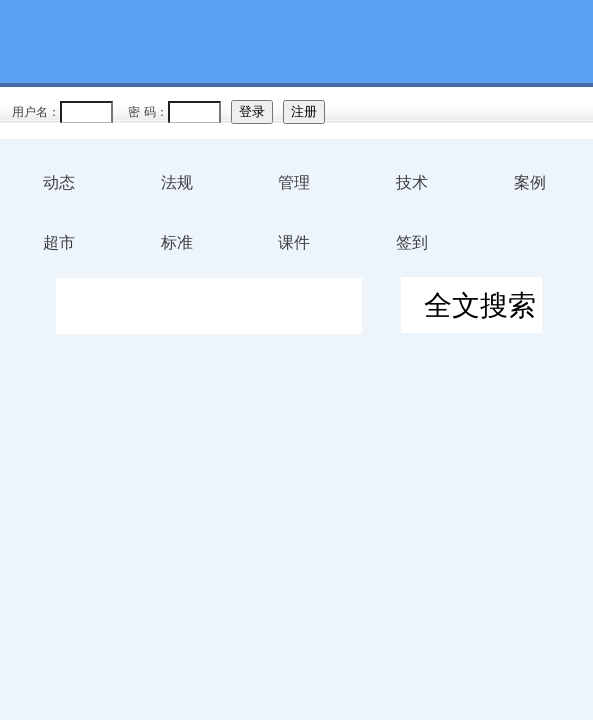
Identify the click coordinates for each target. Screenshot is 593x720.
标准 (177, 242)
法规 (177, 182)
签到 (412, 242)
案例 (530, 182)
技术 (412, 182)
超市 (59, 242)
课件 (294, 242)
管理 (294, 182)
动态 (59, 182)
